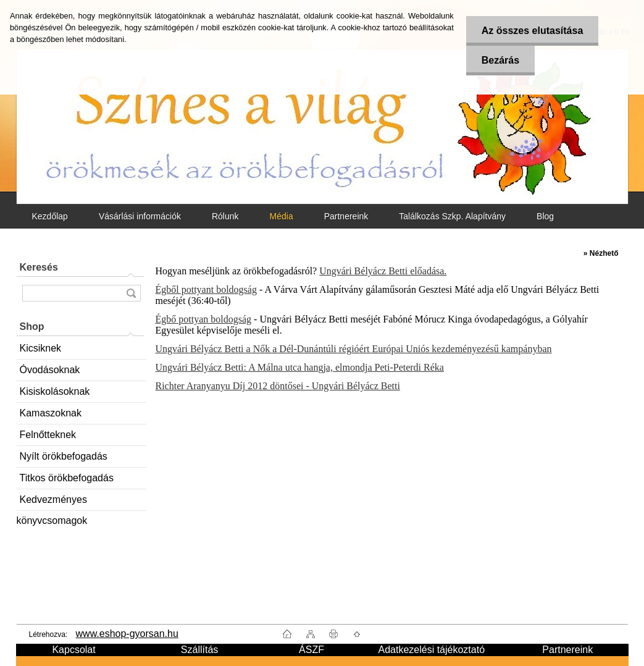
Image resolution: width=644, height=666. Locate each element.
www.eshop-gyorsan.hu (127, 634)
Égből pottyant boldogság (206, 289)
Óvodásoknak (50, 370)
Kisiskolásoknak (55, 391)
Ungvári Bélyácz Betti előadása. (383, 271)
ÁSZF (312, 650)
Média (282, 216)
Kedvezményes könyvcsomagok (52, 503)
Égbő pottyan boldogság (204, 319)
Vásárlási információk (140, 216)
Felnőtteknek (48, 435)
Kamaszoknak (51, 413)
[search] (131, 293)
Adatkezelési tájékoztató (431, 650)
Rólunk (225, 216)
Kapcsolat (73, 650)
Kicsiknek (41, 348)
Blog (545, 216)
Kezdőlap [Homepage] (50, 216)
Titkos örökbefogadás (67, 478)
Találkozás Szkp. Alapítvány (452, 216)
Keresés (39, 267)
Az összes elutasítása (533, 31)
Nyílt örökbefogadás (64, 456)
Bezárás (500, 60)
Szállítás (199, 650)
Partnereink (346, 216)
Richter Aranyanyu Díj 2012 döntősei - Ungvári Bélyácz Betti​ (278, 386)
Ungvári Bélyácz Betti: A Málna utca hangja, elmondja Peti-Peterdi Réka (300, 367)
